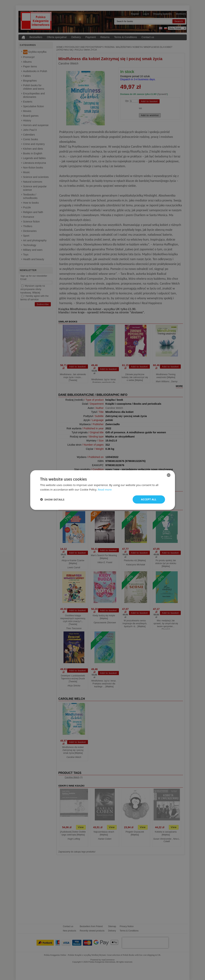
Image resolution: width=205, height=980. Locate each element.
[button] (52, 499)
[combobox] (169, 475)
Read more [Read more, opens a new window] (105, 489)
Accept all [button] (149, 499)
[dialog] (103, 490)
